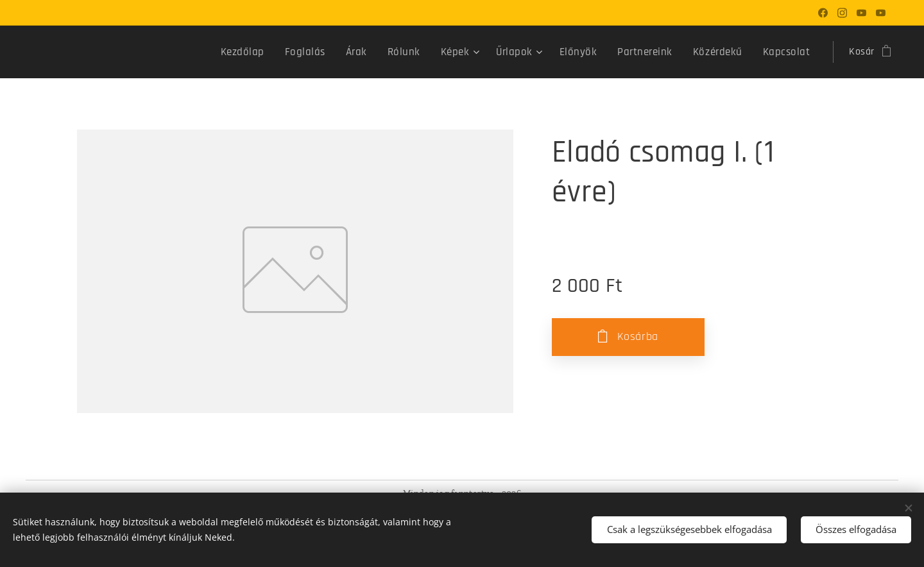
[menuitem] (272, 52)
